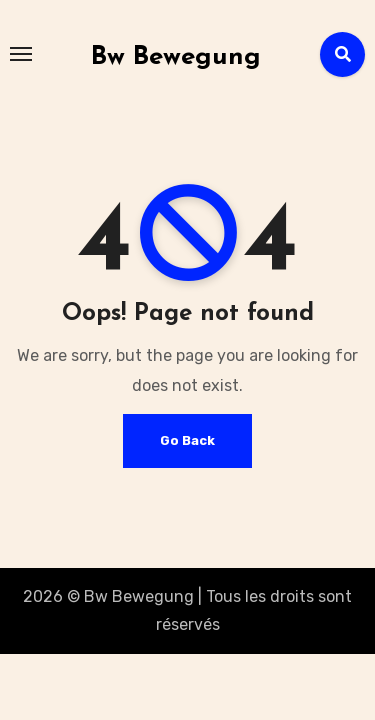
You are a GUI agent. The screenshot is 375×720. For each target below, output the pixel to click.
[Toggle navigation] (21, 54)
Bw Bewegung (176, 57)
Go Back (187, 440)
